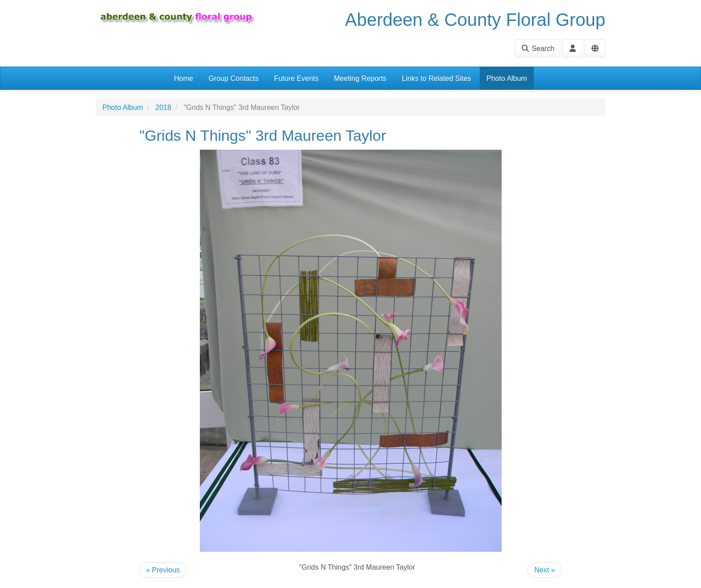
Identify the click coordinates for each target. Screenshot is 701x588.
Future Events (296, 78)
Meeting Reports (360, 78)
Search (538, 48)
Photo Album (507, 78)
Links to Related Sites (437, 78)
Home (184, 78)
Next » (545, 570)
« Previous (163, 570)
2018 (164, 107)
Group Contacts (233, 78)
